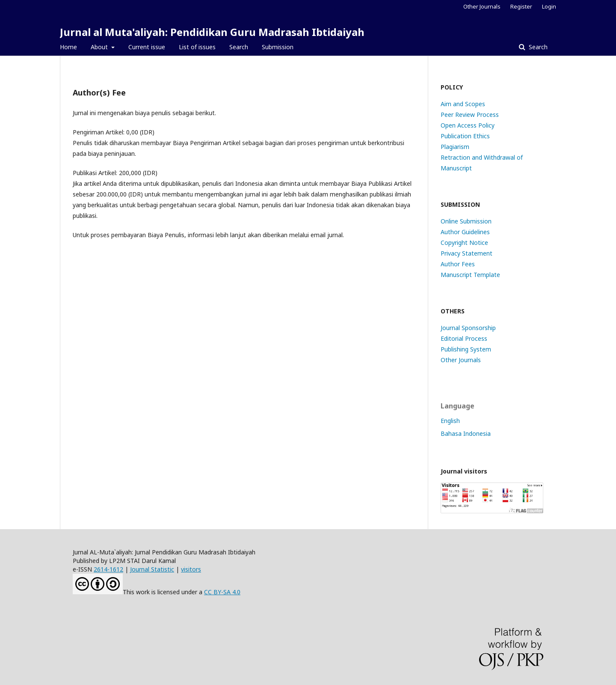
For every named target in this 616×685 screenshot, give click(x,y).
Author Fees (458, 264)
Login (549, 6)
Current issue (147, 47)
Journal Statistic (152, 569)
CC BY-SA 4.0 (222, 592)
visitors (191, 569)
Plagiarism (455, 147)
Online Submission (466, 221)
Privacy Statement (466, 253)
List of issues (197, 47)
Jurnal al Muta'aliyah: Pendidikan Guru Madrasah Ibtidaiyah (212, 32)
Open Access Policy (468, 125)
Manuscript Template (470, 275)
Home (68, 47)
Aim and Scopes (463, 104)
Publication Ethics (465, 136)
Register (521, 6)
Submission (278, 47)
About (100, 47)
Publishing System (466, 349)
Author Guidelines (465, 232)
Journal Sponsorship (468, 328)
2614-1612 (108, 569)
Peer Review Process (470, 115)
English (450, 421)
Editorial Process (464, 338)
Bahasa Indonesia (466, 433)
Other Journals (482, 6)
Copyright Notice (464, 243)
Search (239, 47)
